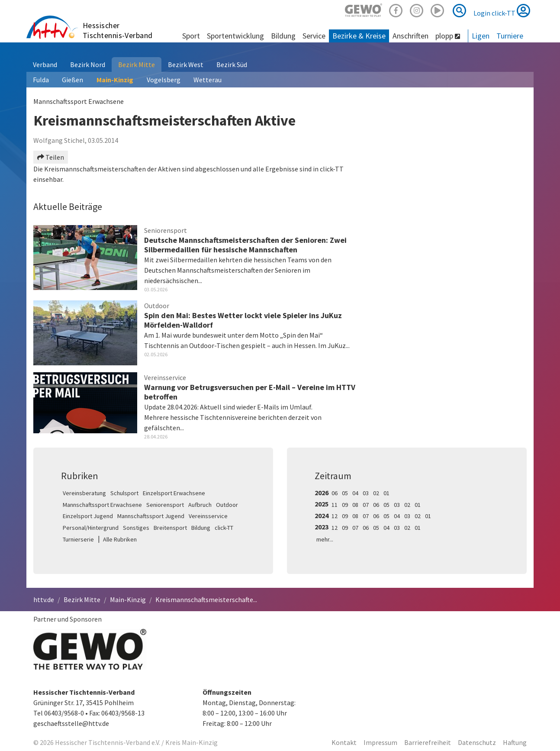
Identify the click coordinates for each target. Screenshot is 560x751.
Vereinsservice (208, 516)
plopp (448, 36)
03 (366, 493)
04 (355, 493)
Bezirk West (186, 64)
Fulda (41, 80)
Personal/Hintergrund (91, 528)
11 (335, 505)
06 (335, 493)
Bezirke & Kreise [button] (359, 36)
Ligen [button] (481, 36)
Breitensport (170, 528)
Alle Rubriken (120, 539)
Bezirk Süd (232, 64)
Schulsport (124, 493)
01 (386, 493)
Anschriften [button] (410, 36)
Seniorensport (165, 505)
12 (335, 516)
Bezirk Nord (88, 64)
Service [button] (314, 36)
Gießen (72, 80)
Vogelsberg (164, 80)
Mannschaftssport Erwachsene (102, 505)
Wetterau (208, 80)
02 (376, 493)
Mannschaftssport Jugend (151, 516)
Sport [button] (191, 36)
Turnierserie (78, 539)
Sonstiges (136, 528)
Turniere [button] (510, 36)
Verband (45, 64)
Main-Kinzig (115, 80)
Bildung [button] (283, 36)
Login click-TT (502, 10)
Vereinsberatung (84, 493)
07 (366, 505)
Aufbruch (200, 505)
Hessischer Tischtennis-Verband (118, 30)
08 (355, 505)
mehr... (325, 539)
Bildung (201, 528)
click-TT (224, 528)
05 (345, 493)
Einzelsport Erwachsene (174, 493)
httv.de (44, 600)
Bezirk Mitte (137, 64)
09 (345, 505)
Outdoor (227, 505)
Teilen (51, 157)
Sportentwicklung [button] (235, 36)
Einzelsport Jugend (88, 516)
